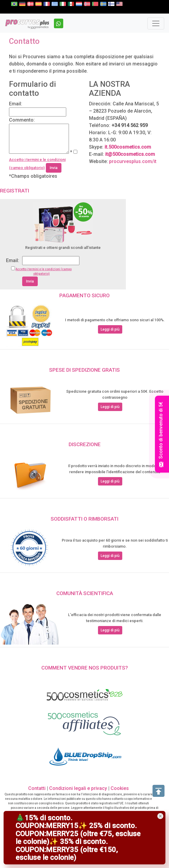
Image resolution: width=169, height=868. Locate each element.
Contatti (37, 788)
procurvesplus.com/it (133, 161)
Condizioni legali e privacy (79, 788)
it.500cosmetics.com (128, 147)
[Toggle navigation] (156, 23)
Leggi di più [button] (110, 329)
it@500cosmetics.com (130, 154)
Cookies (120, 788)
